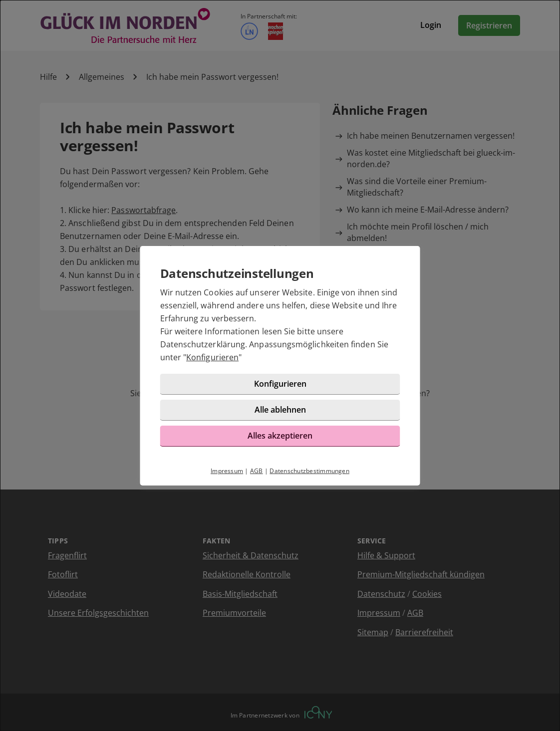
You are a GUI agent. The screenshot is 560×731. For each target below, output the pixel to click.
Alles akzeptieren (280, 436)
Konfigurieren (212, 357)
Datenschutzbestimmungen (309, 471)
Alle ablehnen (280, 410)
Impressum (227, 471)
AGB (257, 471)
